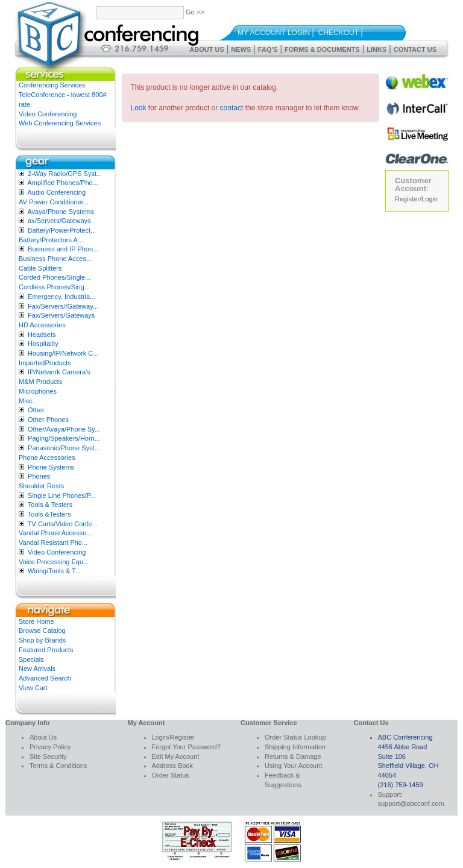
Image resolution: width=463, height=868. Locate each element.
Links (376, 49)
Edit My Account (176, 756)
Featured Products (46, 650)
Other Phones (48, 420)
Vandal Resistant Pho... (53, 542)
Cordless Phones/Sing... (54, 287)
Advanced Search (45, 678)
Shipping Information (295, 747)
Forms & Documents (322, 49)
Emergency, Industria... (61, 297)
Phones (39, 476)
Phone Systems (51, 467)
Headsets (42, 335)
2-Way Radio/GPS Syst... (65, 174)
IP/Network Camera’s (59, 372)
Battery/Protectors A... (51, 240)
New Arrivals (37, 668)
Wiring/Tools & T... (54, 571)
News (241, 49)
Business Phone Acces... (55, 259)
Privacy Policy (50, 747)
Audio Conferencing (56, 192)
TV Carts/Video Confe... (63, 524)
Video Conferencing (48, 114)
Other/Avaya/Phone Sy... (64, 429)
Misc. (27, 401)
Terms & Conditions (58, 766)
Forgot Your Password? (186, 747)
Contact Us (415, 49)
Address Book (172, 766)
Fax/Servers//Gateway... (63, 306)
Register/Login (416, 199)
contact (232, 108)
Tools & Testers (50, 505)
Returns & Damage (293, 756)
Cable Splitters (40, 268)
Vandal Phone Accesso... (55, 533)
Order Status (171, 775)
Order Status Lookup (295, 737)
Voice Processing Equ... (54, 562)
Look (139, 108)
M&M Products (40, 382)
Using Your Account (293, 766)
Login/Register (173, 737)
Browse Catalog (42, 631)
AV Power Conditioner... (54, 202)
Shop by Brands (42, 640)
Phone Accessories (47, 458)
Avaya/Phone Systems (60, 212)
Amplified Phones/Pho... (62, 183)
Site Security (48, 756)
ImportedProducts (45, 363)
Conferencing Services (52, 85)
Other (36, 410)
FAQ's (268, 49)
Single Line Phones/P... (62, 495)
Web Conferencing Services (60, 123)
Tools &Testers (49, 514)
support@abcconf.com (411, 804)
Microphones (38, 391)
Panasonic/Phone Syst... (64, 448)
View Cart (33, 688)
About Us (206, 49)
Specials (31, 659)
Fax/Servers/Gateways (61, 315)
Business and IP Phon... (63, 249)
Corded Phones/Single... (55, 277)
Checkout (339, 33)
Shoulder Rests (41, 486)
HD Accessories (42, 325)
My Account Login (274, 33)
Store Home (36, 621)
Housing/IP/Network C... (63, 353)
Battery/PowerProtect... (62, 230)
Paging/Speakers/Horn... (64, 438)
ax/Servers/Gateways (59, 221)
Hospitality (43, 344)
